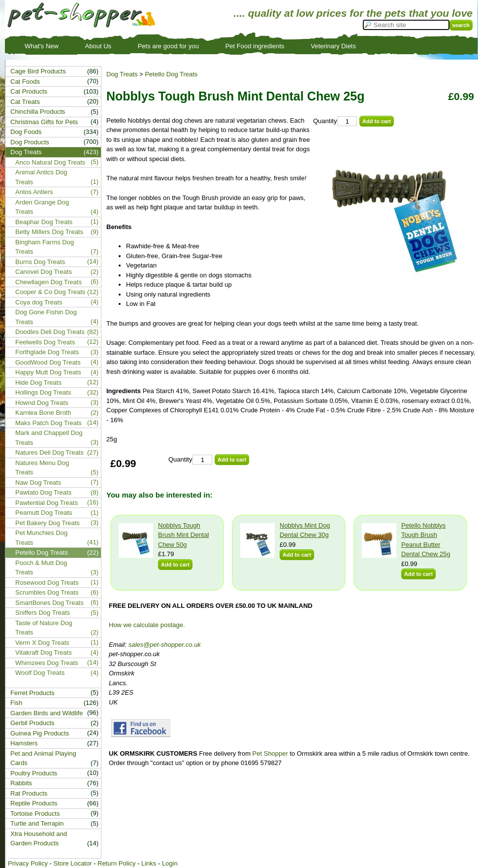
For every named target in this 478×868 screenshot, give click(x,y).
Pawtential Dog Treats (47, 503)
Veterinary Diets (333, 46)
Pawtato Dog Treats (43, 492)
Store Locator (72, 863)
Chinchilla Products (38, 112)
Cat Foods (25, 82)
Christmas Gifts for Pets (44, 122)
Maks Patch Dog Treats (48, 423)
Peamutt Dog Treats (44, 513)
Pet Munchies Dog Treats (41, 538)
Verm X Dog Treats (42, 643)
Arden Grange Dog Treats (42, 207)
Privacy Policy (28, 863)
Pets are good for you (168, 46)
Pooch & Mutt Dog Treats (41, 568)
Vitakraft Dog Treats (44, 652)
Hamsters (24, 743)
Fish (16, 703)
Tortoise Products (35, 814)
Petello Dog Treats (171, 74)
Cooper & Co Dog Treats (50, 292)
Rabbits (21, 783)
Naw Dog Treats (38, 483)
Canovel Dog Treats (44, 272)
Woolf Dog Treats (40, 673)
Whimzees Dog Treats (47, 663)
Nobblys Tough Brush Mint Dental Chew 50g (183, 535)
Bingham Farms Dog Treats (45, 247)
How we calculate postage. (147, 625)
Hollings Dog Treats (43, 392)
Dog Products (30, 142)
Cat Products (29, 91)
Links (149, 863)
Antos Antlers (34, 192)
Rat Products (29, 793)
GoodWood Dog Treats (48, 362)
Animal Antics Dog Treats (41, 177)
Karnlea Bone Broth (43, 413)
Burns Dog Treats (40, 262)
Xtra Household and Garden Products (39, 839)
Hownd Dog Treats (42, 403)
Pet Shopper (270, 753)
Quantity (325, 121)
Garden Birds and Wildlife (47, 713)
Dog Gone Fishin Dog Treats (46, 317)
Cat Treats (25, 102)
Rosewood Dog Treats (47, 583)
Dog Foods (26, 132)
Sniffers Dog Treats (43, 613)
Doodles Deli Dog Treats (50, 332)
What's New (42, 46)
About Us (98, 46)
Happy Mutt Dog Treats (48, 372)
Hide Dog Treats (38, 383)
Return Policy (116, 863)
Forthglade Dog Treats (47, 352)
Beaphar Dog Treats (44, 222)
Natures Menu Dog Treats (42, 468)
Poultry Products (34, 773)
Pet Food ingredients (255, 46)
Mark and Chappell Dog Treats (49, 438)
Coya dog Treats (39, 302)
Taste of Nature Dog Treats (44, 628)
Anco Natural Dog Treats (50, 162)
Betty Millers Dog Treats (49, 232)
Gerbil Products (32, 723)
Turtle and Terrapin (37, 823)
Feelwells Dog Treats (45, 342)
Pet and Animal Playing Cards (43, 758)
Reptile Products (34, 803)
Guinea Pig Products (40, 733)
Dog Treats (122, 74)
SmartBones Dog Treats (49, 603)
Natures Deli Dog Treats (49, 452)
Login (170, 863)
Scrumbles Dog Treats (47, 592)
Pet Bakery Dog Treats (48, 523)
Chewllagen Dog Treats (48, 282)
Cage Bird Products (38, 71)
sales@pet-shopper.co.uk (165, 645)
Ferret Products (32, 693)
